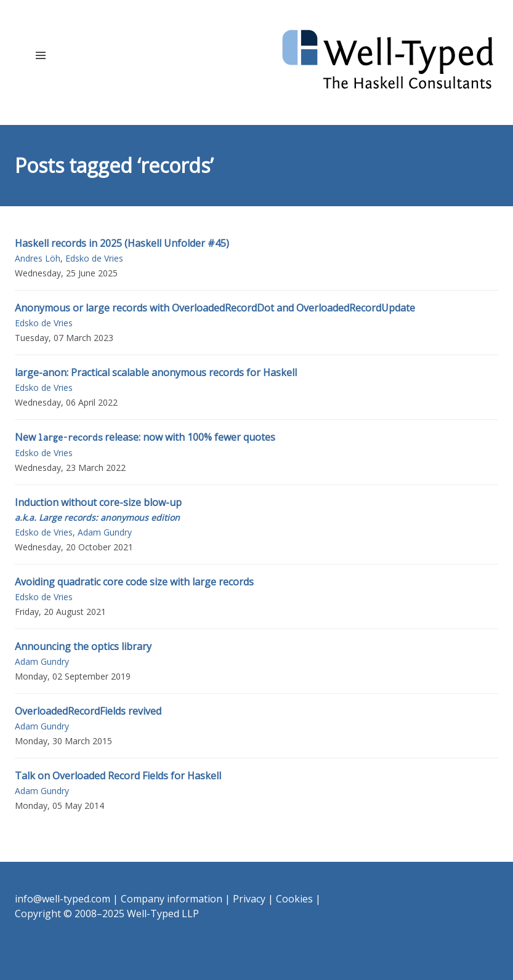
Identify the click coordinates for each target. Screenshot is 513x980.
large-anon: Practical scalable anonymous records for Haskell (156, 372)
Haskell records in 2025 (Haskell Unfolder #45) (122, 243)
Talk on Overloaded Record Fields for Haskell (118, 776)
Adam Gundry (105, 532)
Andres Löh (38, 258)
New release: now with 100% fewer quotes (145, 437)
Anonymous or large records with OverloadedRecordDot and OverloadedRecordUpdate (215, 308)
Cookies (294, 899)
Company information (172, 899)
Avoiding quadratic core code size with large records (134, 582)
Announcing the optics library (83, 646)
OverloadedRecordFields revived (88, 711)
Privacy (249, 899)
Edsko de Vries (94, 258)
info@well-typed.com (63, 899)
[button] (40, 55)
